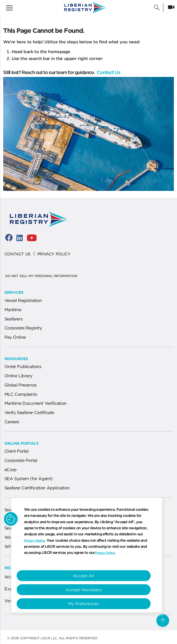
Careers (12, 422)
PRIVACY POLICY (54, 254)
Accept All (83, 576)
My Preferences (83, 604)
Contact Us (108, 72)
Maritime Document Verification (36, 403)
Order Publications (23, 366)
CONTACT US (18, 254)
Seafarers (13, 319)
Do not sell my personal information (41, 276)
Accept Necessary (84, 590)
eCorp (11, 470)
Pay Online (15, 337)
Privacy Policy (105, 553)
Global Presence (20, 385)
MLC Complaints (21, 394)
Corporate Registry (23, 328)
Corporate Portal (21, 460)
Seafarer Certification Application (37, 488)
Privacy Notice (34, 540)
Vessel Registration (23, 300)
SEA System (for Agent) (29, 479)
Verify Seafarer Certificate (29, 412)
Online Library (18, 376)
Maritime (13, 310)
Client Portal (17, 451)
